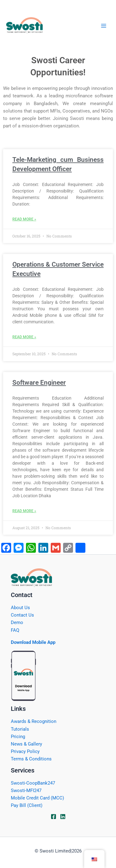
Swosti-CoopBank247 (33, 783)
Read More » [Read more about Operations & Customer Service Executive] (24, 337)
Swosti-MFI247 (26, 790)
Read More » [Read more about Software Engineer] (24, 511)
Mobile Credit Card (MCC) (37, 798)
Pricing (18, 737)
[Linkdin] (63, 817)
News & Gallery (26, 744)
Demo (17, 622)
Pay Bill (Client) (27, 805)
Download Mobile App (33, 642)
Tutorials (20, 729)
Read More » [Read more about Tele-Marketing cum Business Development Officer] (24, 219)
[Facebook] (54, 817)
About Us (20, 608)
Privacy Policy (25, 751)
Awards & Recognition (34, 721)
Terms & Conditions (31, 759)
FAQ (15, 630)
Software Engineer (39, 383)
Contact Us (22, 615)
